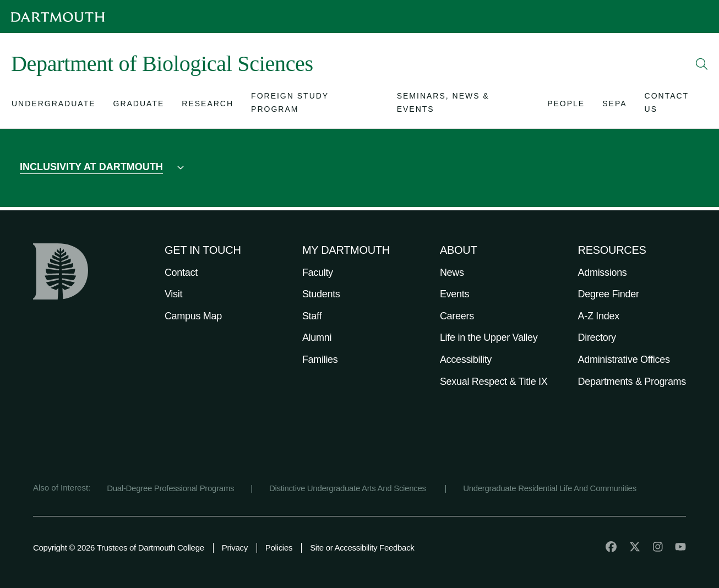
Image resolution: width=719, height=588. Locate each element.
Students (321, 294)
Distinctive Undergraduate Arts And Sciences (349, 488)
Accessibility (466, 360)
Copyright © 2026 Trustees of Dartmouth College (119, 548)
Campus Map (193, 316)
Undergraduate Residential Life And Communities (550, 488)
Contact (181, 273)
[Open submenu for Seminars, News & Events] (464, 106)
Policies (279, 548)
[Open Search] (702, 64)
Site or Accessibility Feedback (362, 548)
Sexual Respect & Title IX (494, 382)
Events (454, 294)
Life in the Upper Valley (489, 337)
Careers (457, 316)
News (452, 273)
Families (320, 360)
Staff (312, 316)
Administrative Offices (624, 360)
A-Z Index (599, 316)
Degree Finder (609, 294)
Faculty (318, 273)
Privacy (235, 548)
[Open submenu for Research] (208, 106)
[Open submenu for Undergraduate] (54, 106)
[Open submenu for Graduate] (139, 106)
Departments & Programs (632, 382)
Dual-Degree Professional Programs (170, 488)
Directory (597, 337)
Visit (173, 294)
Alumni (317, 337)
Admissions (603, 273)
